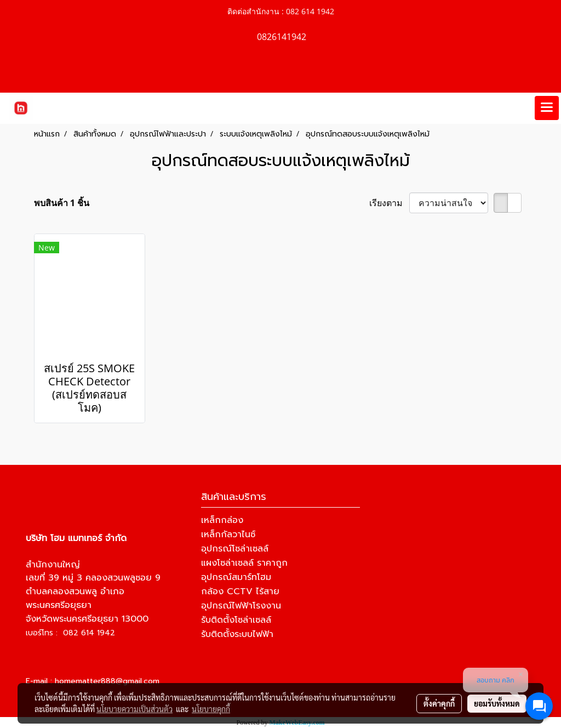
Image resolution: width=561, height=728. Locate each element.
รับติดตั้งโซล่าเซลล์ (236, 620)
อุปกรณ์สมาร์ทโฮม (236, 577)
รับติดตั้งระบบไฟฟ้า (237, 634)
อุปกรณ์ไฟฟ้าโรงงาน (241, 606)
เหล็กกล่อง (222, 520)
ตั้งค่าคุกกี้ (439, 703)
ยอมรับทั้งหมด (497, 703)
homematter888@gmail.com (107, 681)
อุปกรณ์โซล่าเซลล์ (235, 549)
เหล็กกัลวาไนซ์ (228, 534)
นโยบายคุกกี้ (211, 709)
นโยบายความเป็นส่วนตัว (134, 709)
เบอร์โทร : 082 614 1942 (70, 633)
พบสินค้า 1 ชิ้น (62, 203)
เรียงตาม (389, 203)
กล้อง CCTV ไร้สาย (240, 591)
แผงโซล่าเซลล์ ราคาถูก (244, 563)
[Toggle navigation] (547, 108)
